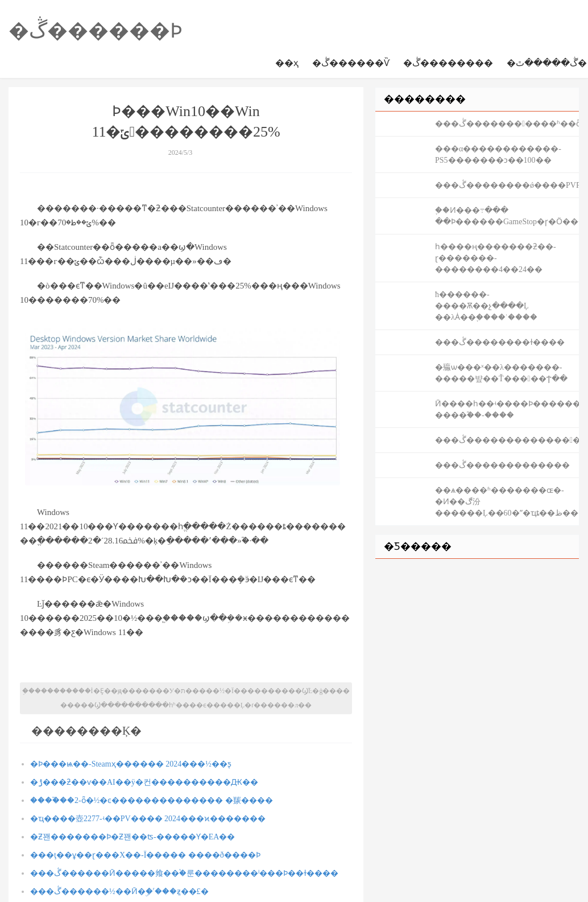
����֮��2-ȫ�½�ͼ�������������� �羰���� (152, 800)
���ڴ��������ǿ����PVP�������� (507, 185)
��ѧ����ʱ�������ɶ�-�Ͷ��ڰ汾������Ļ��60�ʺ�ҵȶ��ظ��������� (507, 502)
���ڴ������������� (502, 465)
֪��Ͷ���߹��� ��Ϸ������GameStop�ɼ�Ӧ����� (507, 216)
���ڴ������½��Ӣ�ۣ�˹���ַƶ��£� (119, 891)
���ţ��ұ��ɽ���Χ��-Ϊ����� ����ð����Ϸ (145, 855)
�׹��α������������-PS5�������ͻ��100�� (498, 155)
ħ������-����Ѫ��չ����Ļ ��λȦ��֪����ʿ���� (486, 306)
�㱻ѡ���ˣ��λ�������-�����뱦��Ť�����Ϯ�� (501, 373)
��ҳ (287, 63)
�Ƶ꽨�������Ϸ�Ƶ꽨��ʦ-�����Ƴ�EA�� (132, 837)
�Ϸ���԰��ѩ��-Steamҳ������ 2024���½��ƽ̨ (131, 764)
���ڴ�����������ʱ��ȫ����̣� (507, 124)
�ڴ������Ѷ (351, 63)
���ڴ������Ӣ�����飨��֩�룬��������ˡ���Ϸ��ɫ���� (184, 873)
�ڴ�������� (448, 63)
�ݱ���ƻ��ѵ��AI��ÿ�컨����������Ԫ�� (144, 782)
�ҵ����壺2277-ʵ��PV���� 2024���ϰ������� (148, 819)
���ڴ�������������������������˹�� (507, 440)
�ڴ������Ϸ (96, 31)
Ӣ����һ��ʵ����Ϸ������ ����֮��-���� (507, 409)
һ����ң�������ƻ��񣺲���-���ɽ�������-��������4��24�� (496, 258)
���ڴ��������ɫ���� (500, 342)
